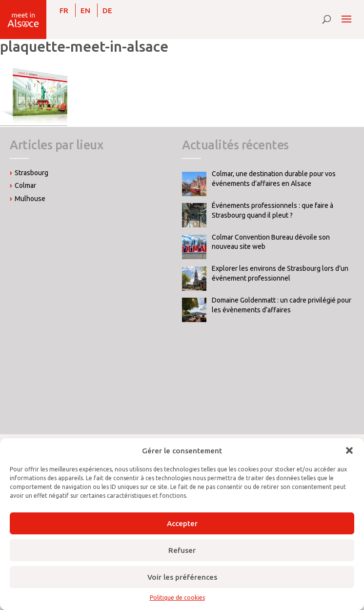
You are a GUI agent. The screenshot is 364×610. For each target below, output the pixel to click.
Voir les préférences (182, 577)
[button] (349, 450)
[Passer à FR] (64, 10)
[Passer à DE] (107, 10)
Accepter (182, 523)
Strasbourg (31, 173)
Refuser (182, 550)
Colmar (25, 185)
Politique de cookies (177, 598)
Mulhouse (30, 199)
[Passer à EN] (85, 10)
